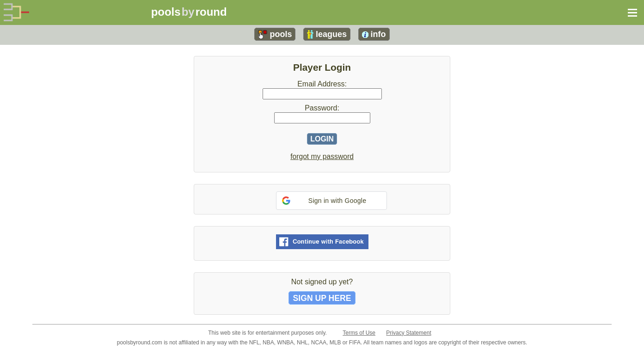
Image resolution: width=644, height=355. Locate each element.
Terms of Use (359, 333)
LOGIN (322, 139)
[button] (331, 201)
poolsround (189, 12)
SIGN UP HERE (322, 298)
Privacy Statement (408, 333)
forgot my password (322, 156)
